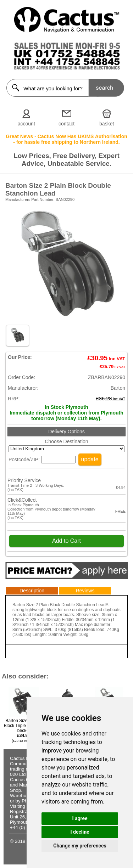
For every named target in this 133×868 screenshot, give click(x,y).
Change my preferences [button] (80, 846)
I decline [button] (80, 832)
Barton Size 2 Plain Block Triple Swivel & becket (24, 730)
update (90, 459)
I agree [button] (80, 818)
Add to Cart (66, 541)
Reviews (85, 591)
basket (107, 124)
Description (32, 591)
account (26, 124)
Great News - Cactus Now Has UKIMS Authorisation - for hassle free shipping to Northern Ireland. (66, 139)
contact (66, 124)
